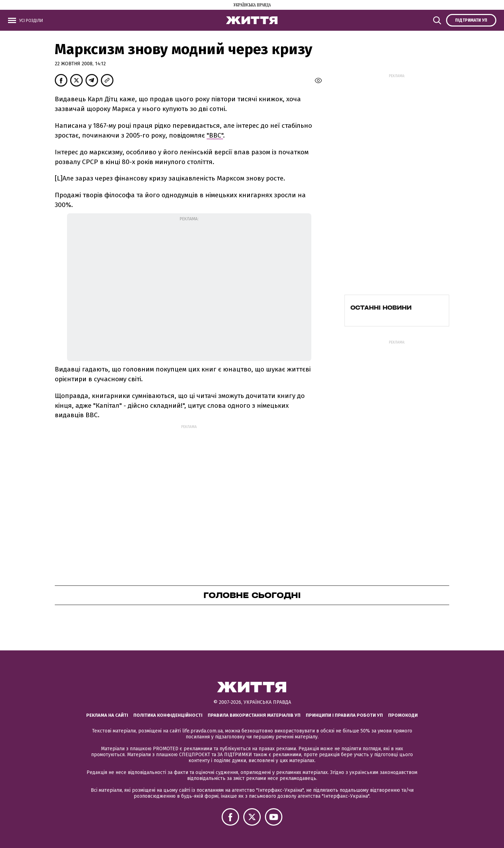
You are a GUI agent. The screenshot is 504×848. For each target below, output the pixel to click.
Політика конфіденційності (168, 715)
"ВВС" (215, 135)
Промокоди (403, 715)
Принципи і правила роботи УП (344, 715)
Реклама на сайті (107, 715)
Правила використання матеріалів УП (254, 715)
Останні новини (381, 308)
